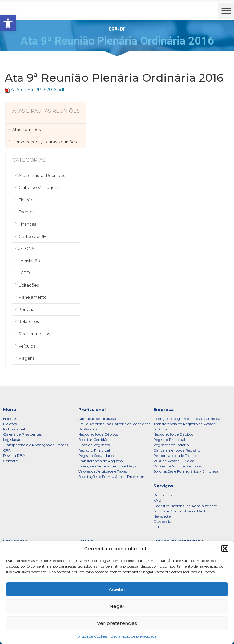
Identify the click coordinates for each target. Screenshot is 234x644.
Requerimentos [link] (34, 334)
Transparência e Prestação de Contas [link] (36, 445)
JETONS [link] (26, 248)
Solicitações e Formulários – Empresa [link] (186, 471)
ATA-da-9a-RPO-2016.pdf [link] (38, 90)
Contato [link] (10, 461)
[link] (8, 23)
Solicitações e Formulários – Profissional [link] (113, 477)
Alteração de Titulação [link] (98, 419)
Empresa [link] (163, 410)
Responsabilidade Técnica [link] (175, 456)
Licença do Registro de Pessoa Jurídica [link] (187, 419)
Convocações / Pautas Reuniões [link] (44, 142)
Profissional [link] (92, 410)
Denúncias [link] (163, 495)
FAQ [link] (157, 500)
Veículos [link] (27, 346)
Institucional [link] (14, 429)
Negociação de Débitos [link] (98, 434)
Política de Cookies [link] (91, 636)
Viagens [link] (26, 358)
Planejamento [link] (33, 297)
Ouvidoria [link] (162, 522)
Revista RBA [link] (14, 456)
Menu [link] (10, 410)
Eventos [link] (26, 212)
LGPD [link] (24, 273)
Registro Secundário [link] (96, 456)
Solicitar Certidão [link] (93, 440)
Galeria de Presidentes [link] (22, 434)
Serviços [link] (163, 486)
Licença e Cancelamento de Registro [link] (110, 466)
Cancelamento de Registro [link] (177, 450)
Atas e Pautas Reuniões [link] (42, 175)
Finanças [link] (27, 224)
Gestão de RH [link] (32, 236)
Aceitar (117, 589)
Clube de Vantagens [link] (39, 187)
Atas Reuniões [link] (26, 129)
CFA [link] (7, 450)
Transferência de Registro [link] (100, 461)
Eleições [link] (27, 200)
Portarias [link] (27, 309)
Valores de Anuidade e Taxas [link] (103, 471)
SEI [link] (156, 527)
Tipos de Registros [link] (94, 445)
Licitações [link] (29, 285)
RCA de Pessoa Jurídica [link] (174, 461)
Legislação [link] (29, 261)
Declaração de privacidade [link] (133, 636)
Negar (117, 606)
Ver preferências (117, 623)
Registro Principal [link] (94, 450)
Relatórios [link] (29, 321)
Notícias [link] (10, 419)
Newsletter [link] (163, 516)
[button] (225, 548)
